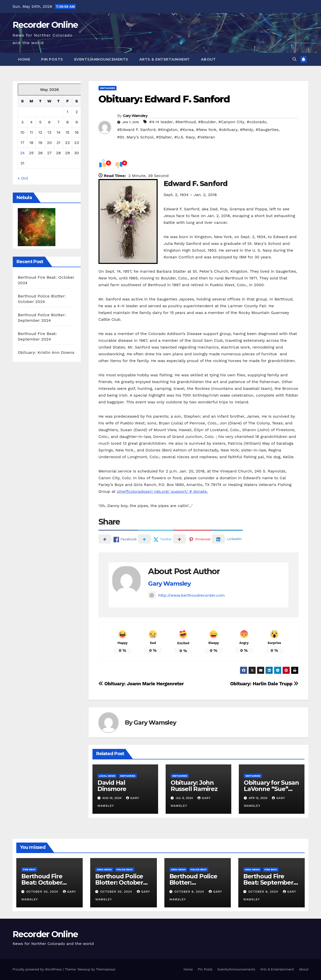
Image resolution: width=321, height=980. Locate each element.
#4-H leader (161, 122)
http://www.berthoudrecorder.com (186, 595)
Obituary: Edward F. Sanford (164, 99)
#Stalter (164, 137)
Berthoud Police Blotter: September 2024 (194, 882)
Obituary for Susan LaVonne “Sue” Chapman (271, 789)
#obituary (228, 130)
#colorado (257, 122)
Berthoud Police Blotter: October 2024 (119, 882)
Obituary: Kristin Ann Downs (46, 352)
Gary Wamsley (135, 116)
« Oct (23, 178)
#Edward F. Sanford (136, 130)
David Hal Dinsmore (112, 786)
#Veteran (206, 137)
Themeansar (106, 969)
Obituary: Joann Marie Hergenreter (141, 684)
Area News (104, 869)
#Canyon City (231, 122)
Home (24, 59)
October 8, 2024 (190, 892)
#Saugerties (267, 130)
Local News (107, 776)
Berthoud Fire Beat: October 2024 (42, 882)
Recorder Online (45, 25)
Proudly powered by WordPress (38, 969)
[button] (294, 59)
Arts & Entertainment (165, 59)
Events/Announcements (101, 59)
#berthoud (185, 122)
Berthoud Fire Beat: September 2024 (268, 882)
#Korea (187, 130)
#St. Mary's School (135, 137)
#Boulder (207, 122)
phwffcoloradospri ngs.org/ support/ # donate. (162, 491)
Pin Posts (52, 59)
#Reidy (247, 130)
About (208, 59)
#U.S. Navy (184, 137)
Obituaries (108, 88)
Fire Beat (29, 869)
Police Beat (125, 869)
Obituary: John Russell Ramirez (194, 786)
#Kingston (168, 130)
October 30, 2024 (43, 892)
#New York (206, 130)
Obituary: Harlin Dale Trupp (264, 684)
